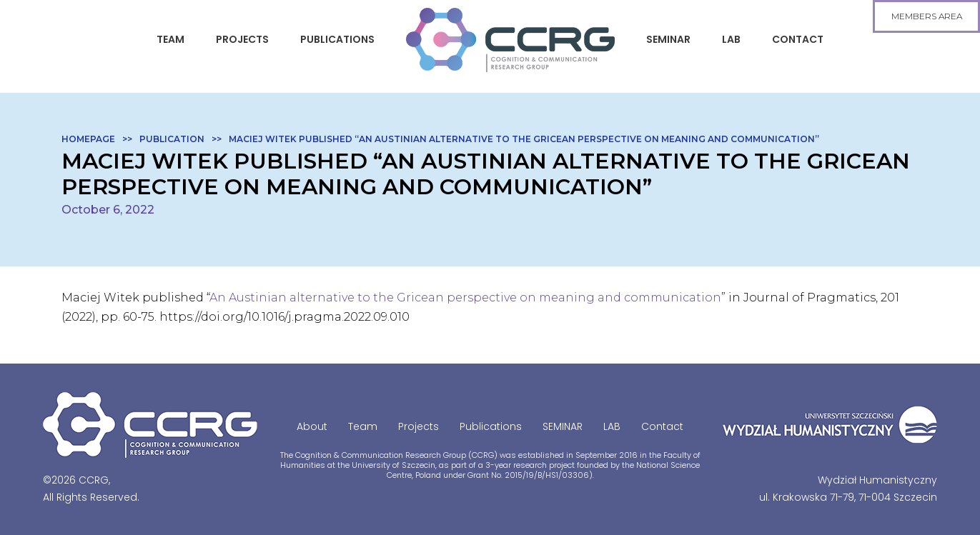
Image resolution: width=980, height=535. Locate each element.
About (312, 426)
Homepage (88, 139)
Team (170, 39)
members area (927, 16)
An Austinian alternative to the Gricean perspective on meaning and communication (465, 297)
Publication (172, 139)
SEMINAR (668, 39)
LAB (731, 39)
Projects (242, 39)
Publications (337, 39)
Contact (798, 39)
